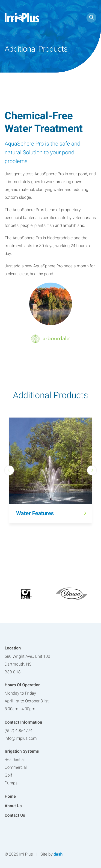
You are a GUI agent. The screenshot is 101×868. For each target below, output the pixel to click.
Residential (15, 760)
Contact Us (15, 815)
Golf (8, 775)
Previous (9, 470)
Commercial (16, 767)
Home (10, 796)
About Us (13, 806)
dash (58, 854)
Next (92, 470)
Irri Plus (22, 18)
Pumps (11, 783)
